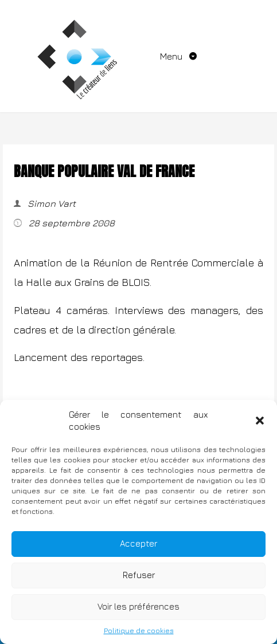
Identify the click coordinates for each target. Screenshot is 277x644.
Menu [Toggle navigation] (172, 56)
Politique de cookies (139, 631)
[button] (260, 421)
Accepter (138, 543)
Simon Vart (50, 203)
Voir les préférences (138, 606)
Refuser (139, 575)
